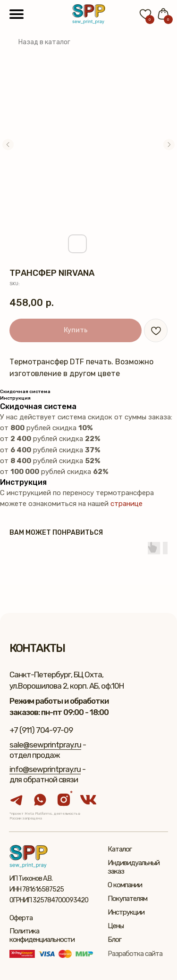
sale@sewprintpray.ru (45, 745)
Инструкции (126, 912)
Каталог (120, 849)
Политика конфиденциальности (42, 935)
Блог (114, 940)
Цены (116, 926)
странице (126, 504)
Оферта (21, 918)
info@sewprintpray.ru (45, 769)
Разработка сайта (135, 954)
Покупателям (127, 899)
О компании (125, 885)
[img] (89, 14)
